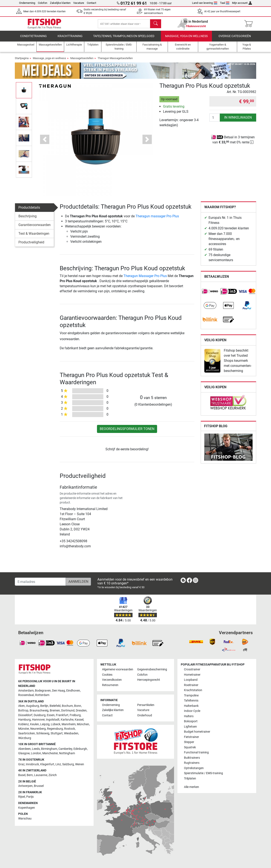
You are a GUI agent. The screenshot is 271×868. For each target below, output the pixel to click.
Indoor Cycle (192, 711)
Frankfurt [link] (62, 715)
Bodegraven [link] (43, 691)
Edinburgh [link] (80, 749)
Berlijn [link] (44, 706)
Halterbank (191, 706)
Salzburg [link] (68, 764)
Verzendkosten (112, 680)
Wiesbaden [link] (71, 733)
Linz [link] (58, 764)
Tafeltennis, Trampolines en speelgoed (124, 39)
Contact (91, 3)
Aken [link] (21, 706)
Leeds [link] (36, 749)
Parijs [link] (30, 797)
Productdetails (29, 210)
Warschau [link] (25, 819)
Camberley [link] (65, 749)
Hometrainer (192, 675)
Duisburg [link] (40, 715)
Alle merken (191, 787)
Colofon (43, 3)
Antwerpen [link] (25, 786)
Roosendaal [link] (26, 695)
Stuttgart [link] (57, 733)
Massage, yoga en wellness (186, 39)
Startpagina (22, 61)
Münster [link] (24, 729)
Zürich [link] (53, 775)
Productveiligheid (31, 245)
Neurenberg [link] (38, 729)
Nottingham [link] (67, 753)
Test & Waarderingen (34, 236)
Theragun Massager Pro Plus (145, 279)
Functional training (196, 752)
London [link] (36, 753)
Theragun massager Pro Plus (157, 219)
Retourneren (110, 685)
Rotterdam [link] (42, 695)
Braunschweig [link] (39, 711)
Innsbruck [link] (32, 764)
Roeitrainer (191, 685)
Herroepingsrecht (149, 680)
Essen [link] (51, 715)
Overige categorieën (235, 39)
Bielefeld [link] (55, 706)
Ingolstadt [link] (53, 720)
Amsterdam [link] (26, 691)
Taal (225, 3)
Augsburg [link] (32, 706)
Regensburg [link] (55, 729)
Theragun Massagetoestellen (115, 61)
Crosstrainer (192, 669)
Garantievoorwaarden (35, 228)
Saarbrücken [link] (27, 733)
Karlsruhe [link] (67, 720)
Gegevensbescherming (152, 669)
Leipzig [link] (45, 724)
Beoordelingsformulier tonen (127, 432)
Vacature (79, 3)
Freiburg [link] (75, 715)
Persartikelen (146, 705)
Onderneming (27, 3)
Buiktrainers (192, 758)
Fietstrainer (191, 737)
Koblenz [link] (24, 724)
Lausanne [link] (41, 775)
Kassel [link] (79, 720)
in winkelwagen (238, 120)
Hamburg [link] (24, 720)
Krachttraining (70, 39)
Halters (189, 716)
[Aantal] (215, 121)
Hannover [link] (38, 720)
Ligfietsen (190, 727)
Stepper (189, 742)
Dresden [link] (81, 711)
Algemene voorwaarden (118, 669)
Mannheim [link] (69, 724)
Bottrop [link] (23, 711)
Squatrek (190, 747)
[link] (210, 294)
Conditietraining (33, 39)
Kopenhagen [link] (27, 808)
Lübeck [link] (56, 724)
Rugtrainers (192, 763)
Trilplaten (190, 779)
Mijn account (242, 3)
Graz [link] (21, 764)
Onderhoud (145, 715)
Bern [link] (30, 775)
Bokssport (191, 721)
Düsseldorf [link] (25, 715)
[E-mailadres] (40, 582)
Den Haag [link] (59, 691)
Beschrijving (28, 219)
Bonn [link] (78, 706)
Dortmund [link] (68, 711)
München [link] (83, 724)
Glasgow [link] (24, 753)
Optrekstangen (194, 768)
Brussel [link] (39, 786)
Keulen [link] (35, 724)
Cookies (107, 675)
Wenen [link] (80, 764)
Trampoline (191, 695)
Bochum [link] (67, 706)
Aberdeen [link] (24, 749)
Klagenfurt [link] (47, 764)
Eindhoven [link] (73, 691)
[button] (45, 142)
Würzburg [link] (25, 738)
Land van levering (205, 3)
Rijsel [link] (22, 797)
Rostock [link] (70, 729)
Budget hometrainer (197, 732)
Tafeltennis (191, 701)
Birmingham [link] (49, 749)
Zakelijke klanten (60, 3)
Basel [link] (22, 775)
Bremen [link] (55, 711)
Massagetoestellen (82, 61)
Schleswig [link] (43, 733)
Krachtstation (193, 690)
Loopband (191, 680)
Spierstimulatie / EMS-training (203, 773)
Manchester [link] (50, 753)
